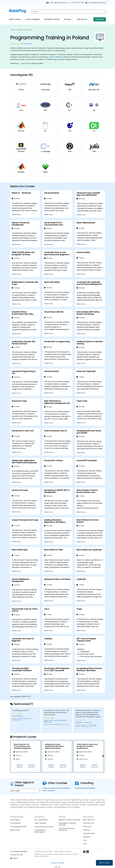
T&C (85, 844)
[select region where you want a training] (25, 791)
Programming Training (24, 30)
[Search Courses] (69, 12)
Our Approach (41, 820)
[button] (102, 756)
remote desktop (55, 57)
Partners (87, 827)
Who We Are (82, 19)
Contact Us (100, 19)
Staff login (57, 867)
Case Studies (40, 823)
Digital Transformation (70, 820)
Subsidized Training (52, 19)
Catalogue (15, 820)
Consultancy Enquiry (44, 827)
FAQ (85, 840)
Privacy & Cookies (58, 863)
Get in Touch (104, 863)
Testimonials (89, 833)
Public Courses (15, 19)
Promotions (16, 823)
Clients (86, 830)
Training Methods (18, 827)
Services (68, 19)
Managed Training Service (67, 824)
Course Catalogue (32, 19)
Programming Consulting (85, 788)
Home (13, 30)
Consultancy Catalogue (40, 831)
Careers (87, 837)
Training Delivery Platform (67, 829)
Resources (15, 830)
